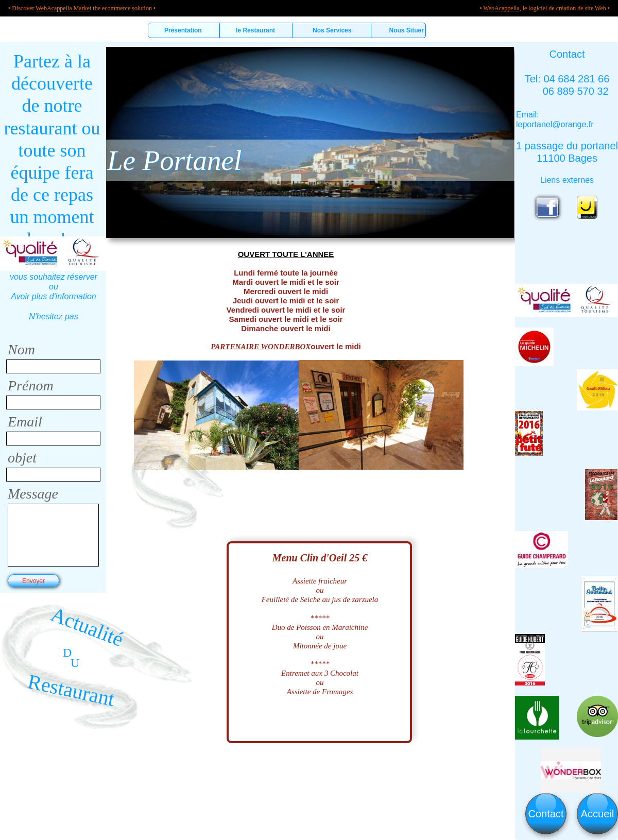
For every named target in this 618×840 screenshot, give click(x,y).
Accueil (597, 814)
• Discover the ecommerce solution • (82, 8)
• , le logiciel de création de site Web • (545, 8)
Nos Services (332, 30)
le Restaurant (256, 30)
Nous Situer (402, 30)
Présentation (184, 30)
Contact (546, 814)
